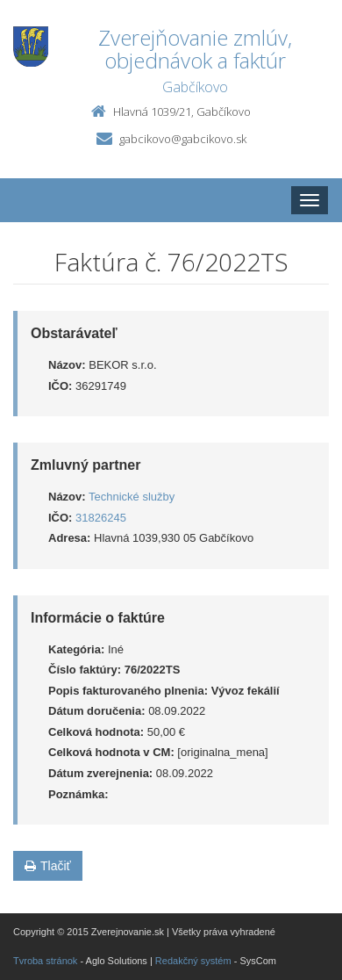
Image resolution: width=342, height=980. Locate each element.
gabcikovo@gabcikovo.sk (183, 139)
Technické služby (132, 497)
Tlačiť (48, 866)
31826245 (101, 518)
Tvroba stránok (45, 961)
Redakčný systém (193, 961)
